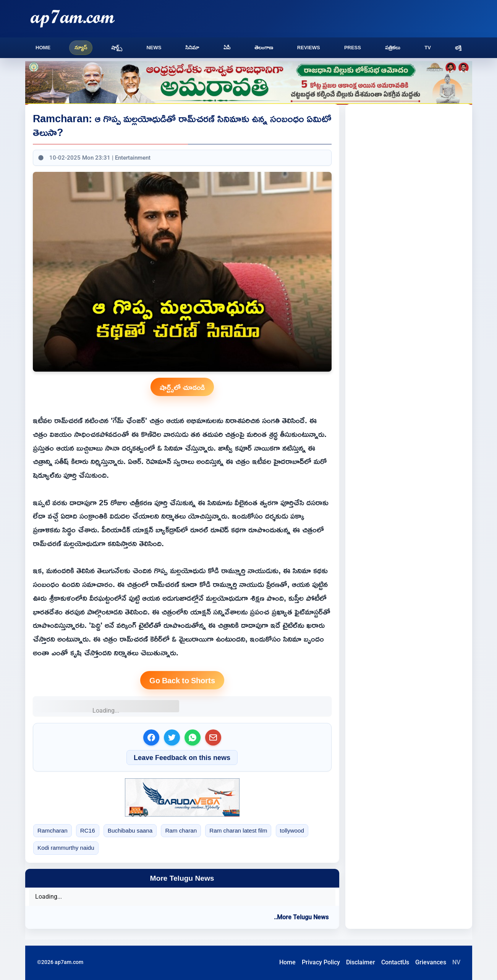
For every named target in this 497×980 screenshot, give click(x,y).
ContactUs (395, 962)
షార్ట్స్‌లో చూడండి (182, 387)
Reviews (309, 48)
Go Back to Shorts (182, 680)
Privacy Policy (321, 962)
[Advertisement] (416, 168)
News (154, 48)
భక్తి (458, 48)
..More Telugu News (301, 917)
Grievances (431, 962)
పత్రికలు (393, 48)
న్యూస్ (81, 48)
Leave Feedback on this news (182, 758)
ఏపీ (227, 48)
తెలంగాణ (264, 48)
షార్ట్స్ (117, 48)
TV (428, 48)
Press (353, 48)
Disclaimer (361, 962)
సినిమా (192, 48)
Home (43, 48)
